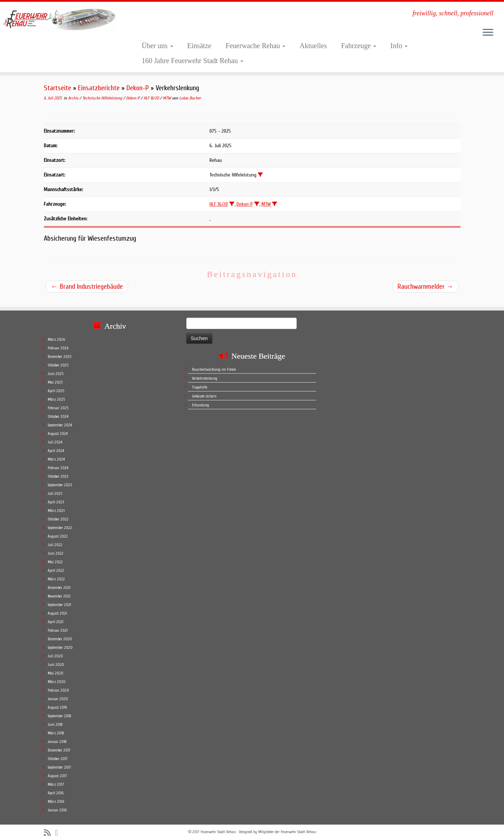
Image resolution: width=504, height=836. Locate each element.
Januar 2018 (57, 735)
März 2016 (56, 794)
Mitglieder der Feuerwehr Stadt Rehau (287, 825)
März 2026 (56, 332)
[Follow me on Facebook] (59, 826)
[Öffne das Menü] (488, 33)
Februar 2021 (58, 623)
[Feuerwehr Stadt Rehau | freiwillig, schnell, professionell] (58, 19)
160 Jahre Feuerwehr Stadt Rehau (193, 61)
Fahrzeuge (359, 46)
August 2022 (58, 529)
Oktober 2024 (58, 409)
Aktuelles (313, 46)
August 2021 (57, 606)
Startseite (58, 88)
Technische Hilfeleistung (103, 98)
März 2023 (56, 504)
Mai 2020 (56, 666)
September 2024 (60, 418)
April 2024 (56, 444)
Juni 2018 (55, 717)
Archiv (74, 98)
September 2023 (60, 478)
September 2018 (59, 709)
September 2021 (59, 598)
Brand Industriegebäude (87, 286)
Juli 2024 (55, 435)
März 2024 (56, 452)
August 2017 (57, 769)
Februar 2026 (58, 341)
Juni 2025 (56, 367)
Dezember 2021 (59, 581)
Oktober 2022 (58, 512)
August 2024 (58, 427)
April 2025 (56, 384)
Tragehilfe (200, 380)
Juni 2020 (56, 658)
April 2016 (56, 786)
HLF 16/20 (152, 98)
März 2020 (57, 675)
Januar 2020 (58, 692)
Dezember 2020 (60, 632)
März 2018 (56, 726)
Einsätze (199, 46)
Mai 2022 (55, 555)
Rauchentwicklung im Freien (214, 362)
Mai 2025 (55, 375)
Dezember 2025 (59, 350)
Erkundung (201, 398)
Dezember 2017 (59, 743)
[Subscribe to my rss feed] (50, 826)
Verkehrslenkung (205, 371)
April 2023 (56, 495)
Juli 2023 (55, 486)
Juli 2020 (55, 649)
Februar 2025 (58, 401)
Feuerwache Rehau (255, 46)
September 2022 (60, 521)
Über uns (157, 46)
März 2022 (56, 572)
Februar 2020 (58, 683)
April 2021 (56, 615)
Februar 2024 (58, 461)
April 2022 (56, 563)
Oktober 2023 (58, 469)
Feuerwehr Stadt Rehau (218, 825)
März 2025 (56, 392)
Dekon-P (138, 88)
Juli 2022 (55, 538)
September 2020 (60, 640)
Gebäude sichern (204, 389)
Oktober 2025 (58, 358)
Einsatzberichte (99, 88)
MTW (167, 98)
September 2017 (59, 760)
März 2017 (56, 777)
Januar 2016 (57, 803)
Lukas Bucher (190, 98)
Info (399, 46)
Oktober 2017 (58, 752)
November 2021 (59, 589)
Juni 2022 (56, 546)
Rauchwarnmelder (425, 286)
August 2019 (57, 700)
